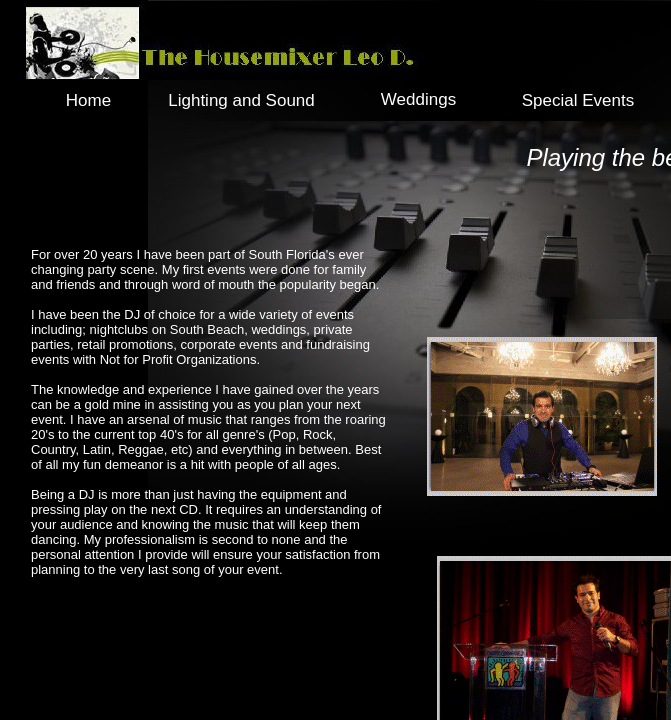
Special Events (578, 100)
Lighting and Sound (241, 100)
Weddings (418, 99)
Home (88, 100)
